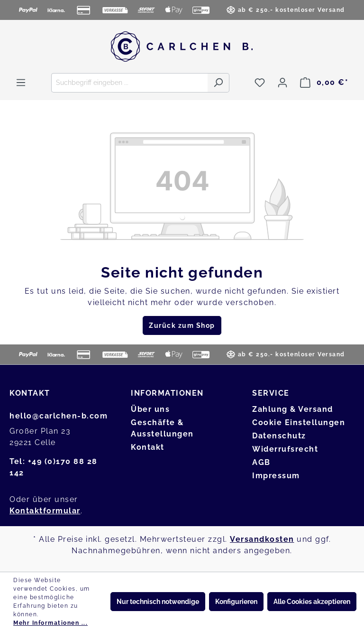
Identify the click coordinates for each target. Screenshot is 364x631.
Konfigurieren (236, 602)
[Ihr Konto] (282, 83)
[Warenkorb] (324, 83)
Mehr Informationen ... (50, 623)
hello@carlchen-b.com (59, 416)
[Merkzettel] (260, 83)
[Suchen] (218, 83)
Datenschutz (279, 436)
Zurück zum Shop (182, 325)
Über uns (150, 409)
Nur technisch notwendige (158, 602)
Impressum (276, 476)
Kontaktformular (45, 511)
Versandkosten (262, 539)
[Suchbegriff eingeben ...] (129, 83)
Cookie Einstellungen (299, 422)
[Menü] (21, 83)
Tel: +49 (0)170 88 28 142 (54, 467)
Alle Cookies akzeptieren (312, 602)
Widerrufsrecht (285, 449)
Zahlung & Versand (293, 409)
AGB (261, 462)
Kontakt (148, 447)
